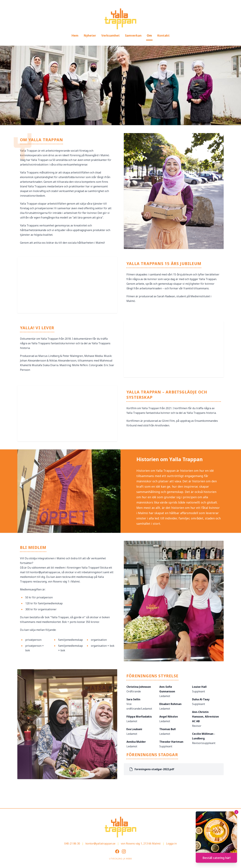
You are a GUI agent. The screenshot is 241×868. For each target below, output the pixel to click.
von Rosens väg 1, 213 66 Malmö (141, 844)
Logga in (171, 844)
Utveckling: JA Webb (120, 859)
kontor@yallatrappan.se (100, 844)
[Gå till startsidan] (120, 19)
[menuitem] (75, 36)
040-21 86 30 (72, 844)
